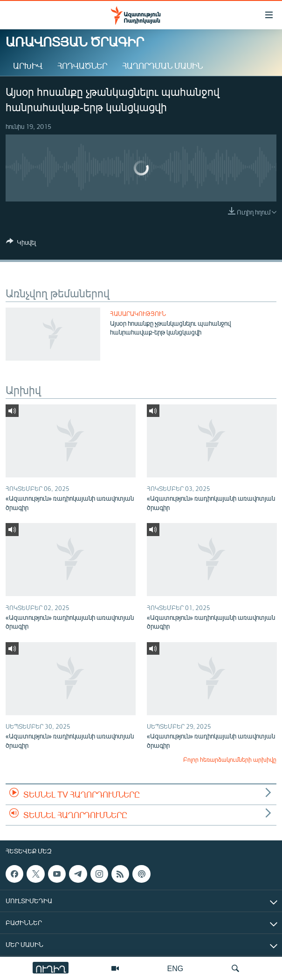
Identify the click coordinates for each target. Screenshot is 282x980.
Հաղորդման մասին (162, 66)
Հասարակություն (138, 314)
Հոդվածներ (82, 66)
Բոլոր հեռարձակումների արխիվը (230, 759)
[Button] (21, 244)
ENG (175, 968)
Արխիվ (28, 66)
